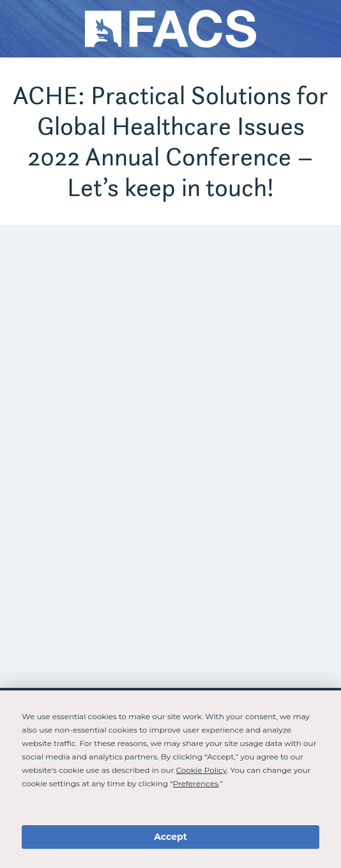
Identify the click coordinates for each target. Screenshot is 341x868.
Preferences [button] (196, 783)
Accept (170, 837)
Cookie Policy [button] (201, 770)
